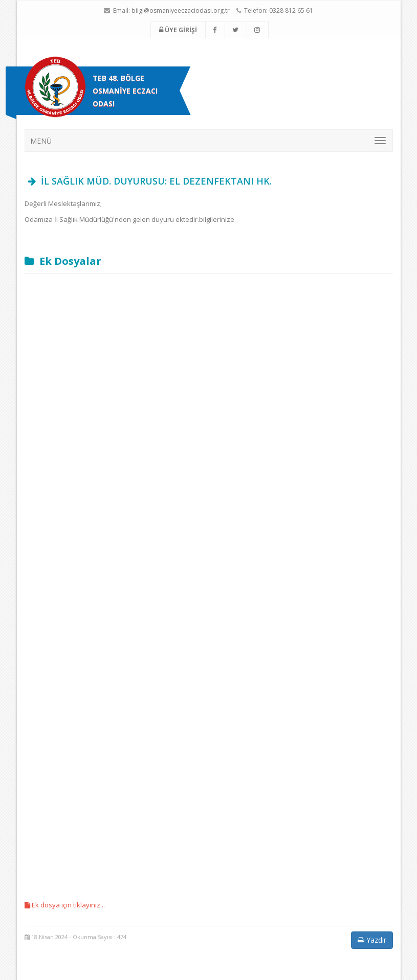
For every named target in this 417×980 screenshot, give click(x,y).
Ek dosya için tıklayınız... (65, 905)
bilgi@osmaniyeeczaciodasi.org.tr (181, 10)
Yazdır (372, 940)
